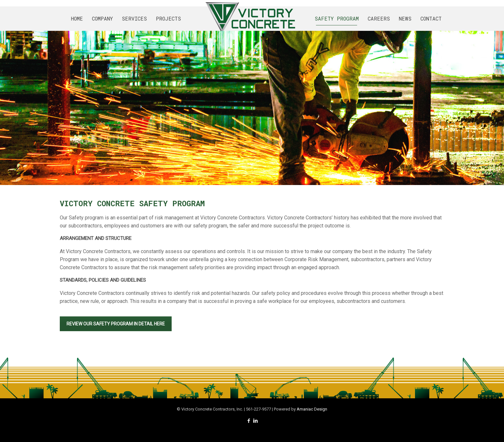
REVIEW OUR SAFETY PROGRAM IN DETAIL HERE (116, 324)
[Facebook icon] (249, 421)
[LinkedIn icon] (255, 421)
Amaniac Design (312, 409)
